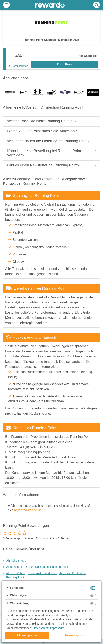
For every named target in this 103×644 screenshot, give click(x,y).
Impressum (57, 628)
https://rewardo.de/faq (28, 510)
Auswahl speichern (76, 635)
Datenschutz (41, 628)
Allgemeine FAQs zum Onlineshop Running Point (37, 567)
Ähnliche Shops (16, 561)
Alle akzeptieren (27, 635)
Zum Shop (64, 64)
